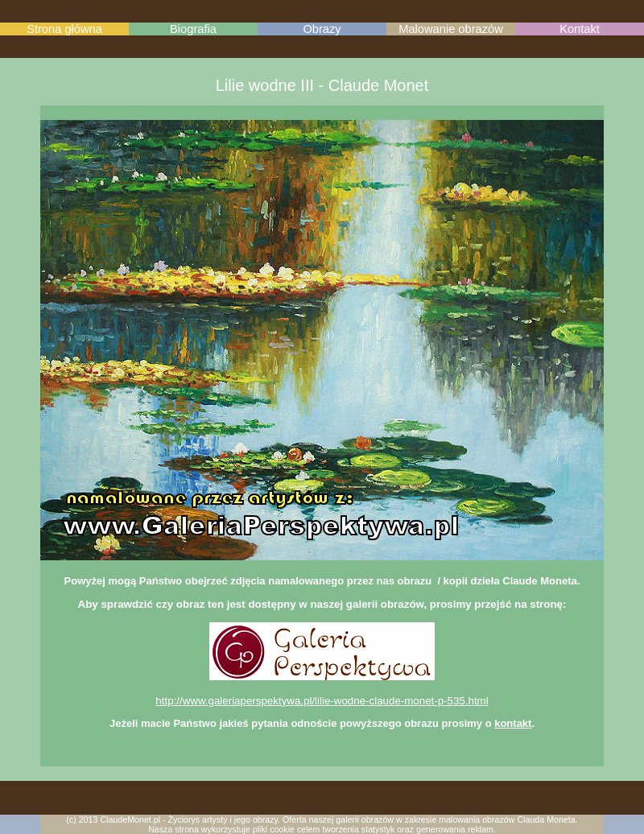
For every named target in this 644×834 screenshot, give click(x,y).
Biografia (193, 29)
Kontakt (580, 29)
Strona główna (64, 29)
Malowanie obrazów (451, 29)
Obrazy (322, 29)
